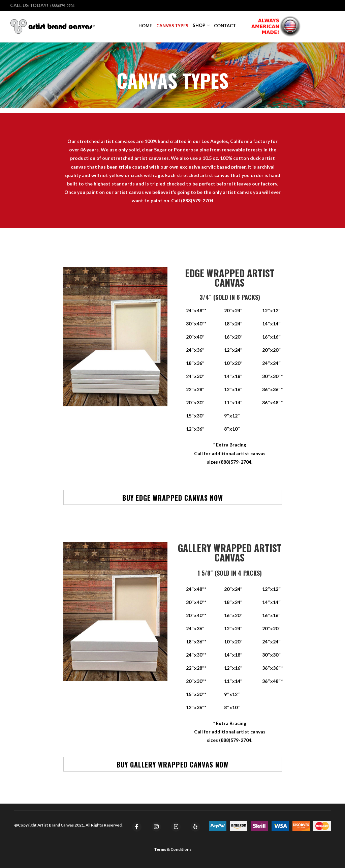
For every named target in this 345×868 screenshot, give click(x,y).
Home (145, 26)
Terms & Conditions (173, 849)
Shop (199, 25)
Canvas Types (172, 26)
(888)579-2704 (62, 6)
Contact (225, 26)
